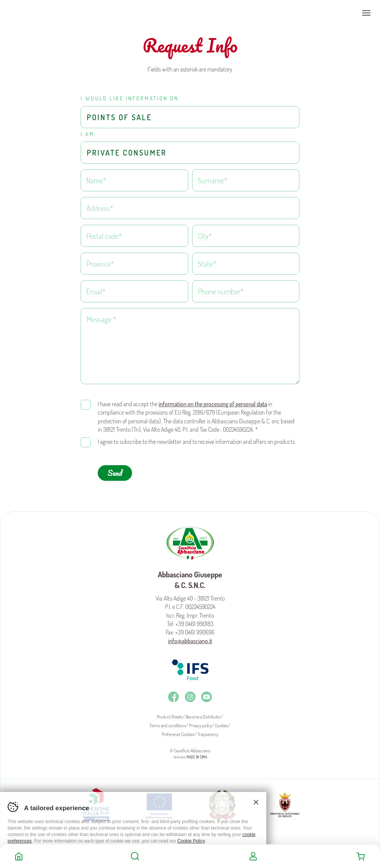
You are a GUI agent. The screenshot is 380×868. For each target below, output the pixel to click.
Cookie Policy (191, 841)
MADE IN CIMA (197, 754)
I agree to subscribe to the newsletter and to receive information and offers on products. (197, 439)
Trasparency (208, 731)
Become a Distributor (203, 714)
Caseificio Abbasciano (36, 13)
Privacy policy (200, 723)
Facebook (173, 694)
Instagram (190, 694)
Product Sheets (170, 714)
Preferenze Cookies (178, 731)
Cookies (222, 723)
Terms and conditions (168, 723)
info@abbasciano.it (190, 638)
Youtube (207, 694)
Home (19, 856)
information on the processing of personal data (213, 401)
